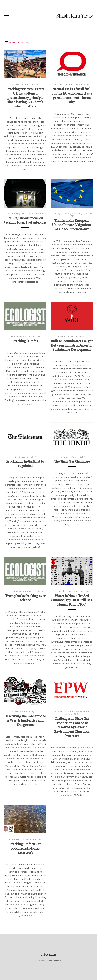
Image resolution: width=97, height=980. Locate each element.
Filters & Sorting (17, 42)
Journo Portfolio (53, 961)
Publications (48, 954)
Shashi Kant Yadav (75, 16)
